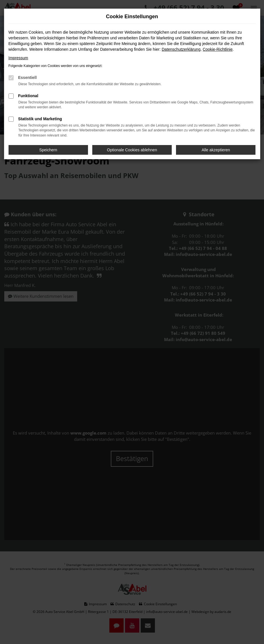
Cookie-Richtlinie (218, 49)
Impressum (18, 58)
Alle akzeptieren (216, 150)
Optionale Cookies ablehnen (132, 150)
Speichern (48, 150)
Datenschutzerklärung (181, 49)
